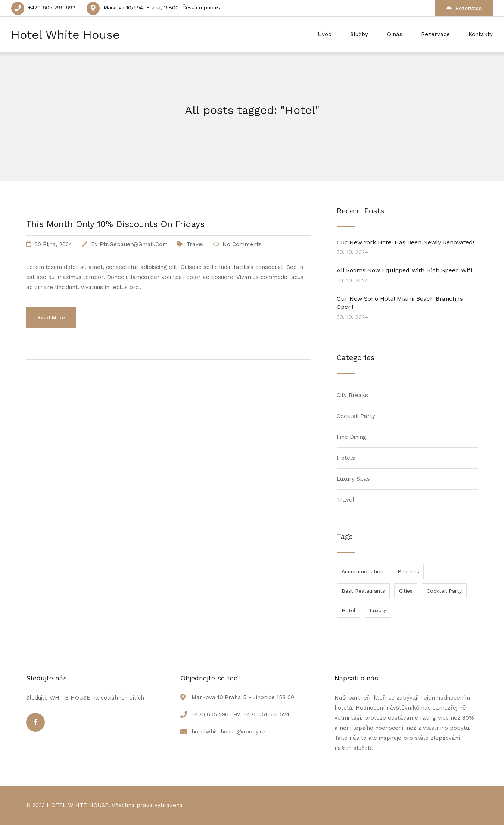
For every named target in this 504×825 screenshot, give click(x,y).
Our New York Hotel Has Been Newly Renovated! (405, 242)
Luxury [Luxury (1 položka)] (378, 610)
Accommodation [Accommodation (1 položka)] (363, 571)
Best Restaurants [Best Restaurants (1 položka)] (363, 591)
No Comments (242, 244)
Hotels (346, 458)
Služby (359, 34)
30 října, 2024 (54, 244)
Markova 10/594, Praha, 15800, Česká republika (163, 7)
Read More (51, 317)
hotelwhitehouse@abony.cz (229, 732)
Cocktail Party (356, 416)
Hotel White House (65, 35)
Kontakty (481, 34)
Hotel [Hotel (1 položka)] (349, 610)
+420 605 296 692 (52, 7)
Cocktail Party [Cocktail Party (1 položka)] (444, 591)
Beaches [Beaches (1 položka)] (408, 571)
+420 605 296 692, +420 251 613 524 (241, 714)
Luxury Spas (353, 479)
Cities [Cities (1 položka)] (406, 591)
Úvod (325, 34)
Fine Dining (351, 437)
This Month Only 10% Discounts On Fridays (115, 224)
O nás (395, 34)
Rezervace (464, 8)
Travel (195, 244)
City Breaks (352, 395)
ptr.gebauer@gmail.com (134, 244)
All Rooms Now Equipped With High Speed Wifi (404, 270)
